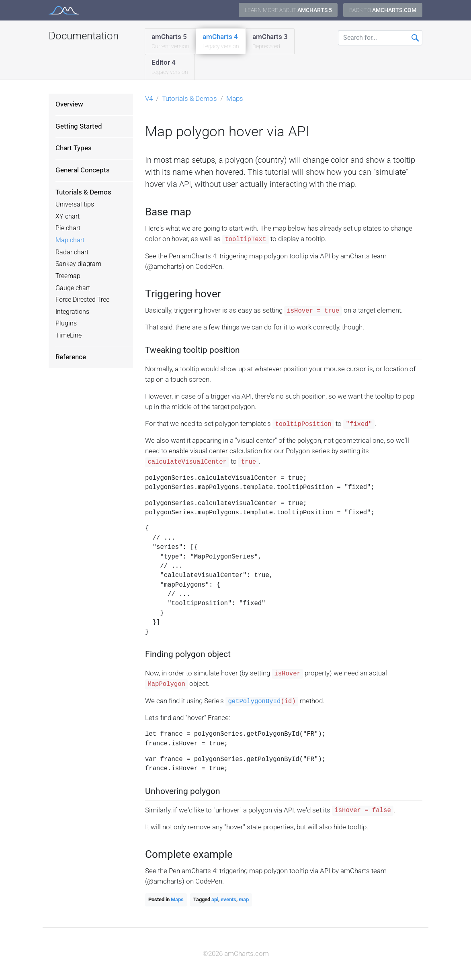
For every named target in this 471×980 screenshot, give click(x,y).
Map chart (70, 240)
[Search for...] (380, 38)
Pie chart (68, 228)
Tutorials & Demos (83, 192)
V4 (149, 98)
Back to (383, 10)
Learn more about (288, 10)
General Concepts (83, 170)
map (244, 899)
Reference (71, 357)
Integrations (72, 312)
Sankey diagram (78, 264)
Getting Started (79, 126)
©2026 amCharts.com (236, 953)
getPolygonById (254, 702)
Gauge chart (73, 288)
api (215, 899)
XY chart (68, 217)
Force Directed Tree (82, 300)
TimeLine (69, 336)
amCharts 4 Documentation (64, 10)
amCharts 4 (221, 42)
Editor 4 (170, 67)
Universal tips (75, 205)
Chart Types (74, 148)
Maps (235, 98)
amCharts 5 (170, 42)
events (228, 899)
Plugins (66, 323)
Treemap (68, 276)
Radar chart (72, 252)
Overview (69, 104)
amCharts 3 (270, 42)
